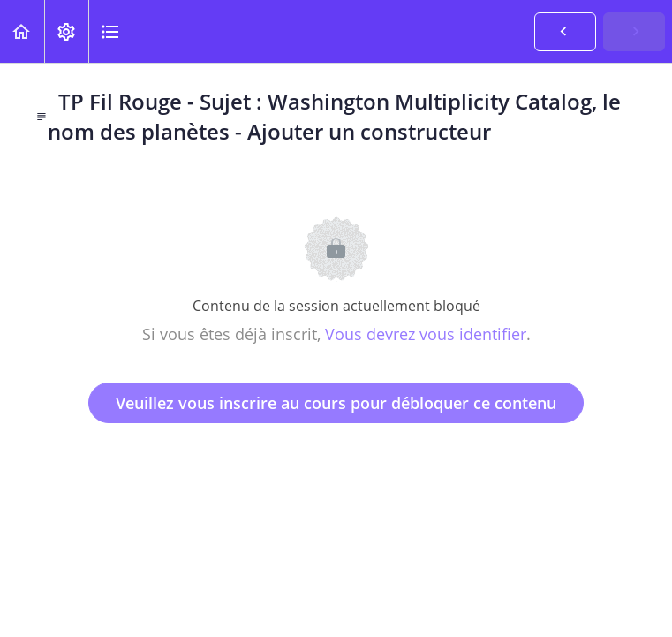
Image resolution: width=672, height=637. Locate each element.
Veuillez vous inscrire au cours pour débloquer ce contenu (336, 403)
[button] (22, 31)
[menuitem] (66, 31)
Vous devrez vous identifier (426, 334)
